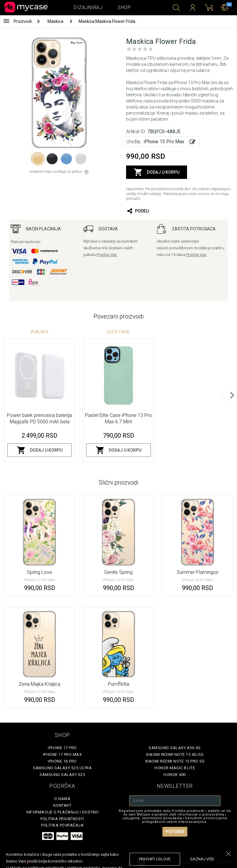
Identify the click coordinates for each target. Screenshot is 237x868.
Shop (124, 7)
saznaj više (202, 859)
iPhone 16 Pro (62, 761)
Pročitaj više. (107, 255)
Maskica (56, 21)
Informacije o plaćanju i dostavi (62, 812)
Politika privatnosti (62, 819)
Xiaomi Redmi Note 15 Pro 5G (175, 761)
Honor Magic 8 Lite (175, 768)
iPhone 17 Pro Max (62, 754)
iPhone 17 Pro (62, 748)
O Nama (62, 799)
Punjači (39, 332)
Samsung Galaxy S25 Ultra (62, 768)
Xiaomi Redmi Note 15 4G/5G (175, 754)
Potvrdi (175, 832)
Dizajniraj (88, 7)
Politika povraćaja (62, 825)
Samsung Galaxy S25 (62, 775)
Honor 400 (175, 775)
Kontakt (62, 805)
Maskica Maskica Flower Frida (107, 21)
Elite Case (118, 332)
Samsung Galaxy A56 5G (175, 748)
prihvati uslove (155, 859)
